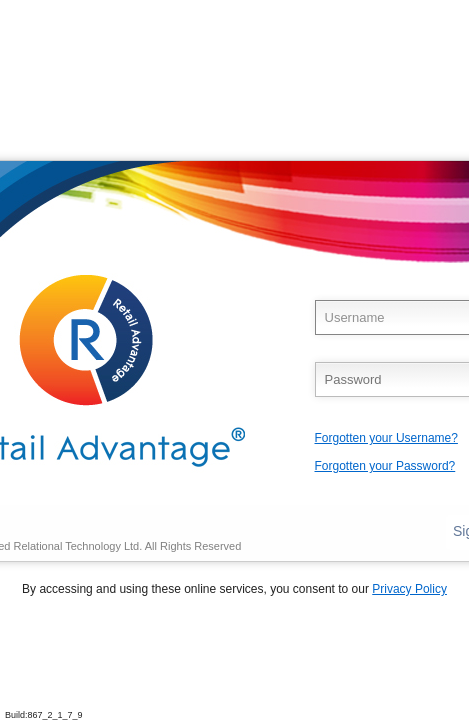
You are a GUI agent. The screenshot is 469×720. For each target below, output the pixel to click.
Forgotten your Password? (385, 466)
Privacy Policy (409, 589)
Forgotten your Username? (386, 438)
